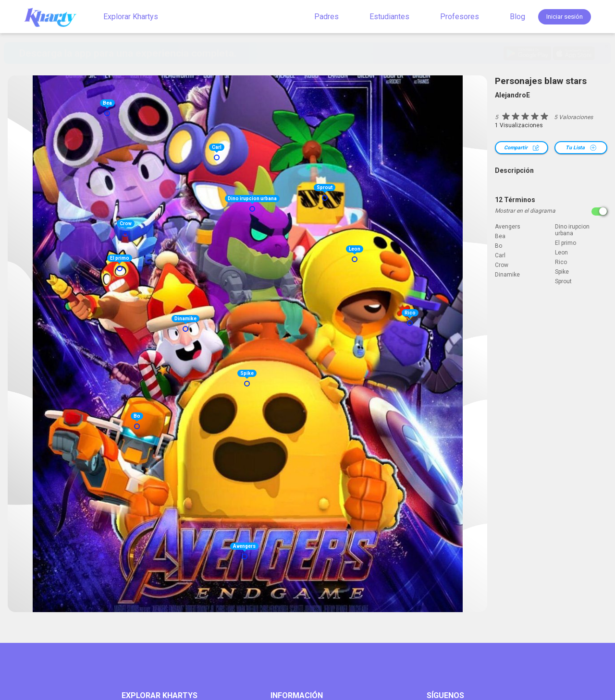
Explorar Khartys (131, 17)
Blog (517, 17)
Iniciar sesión (565, 17)
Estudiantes (389, 17)
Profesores (460, 17)
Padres (326, 17)
